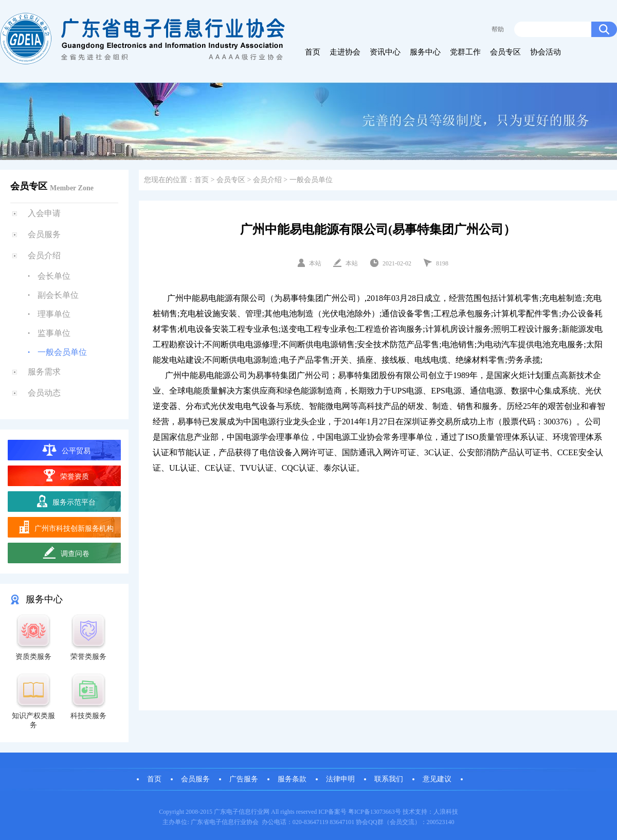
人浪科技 (446, 812)
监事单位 (54, 333)
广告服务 (244, 779)
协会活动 (546, 52)
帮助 (498, 29)
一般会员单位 (62, 352)
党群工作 (465, 52)
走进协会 (345, 52)
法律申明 (340, 779)
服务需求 (44, 372)
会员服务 (44, 234)
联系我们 (389, 779)
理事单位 (54, 314)
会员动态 (44, 393)
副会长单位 (58, 295)
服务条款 (292, 779)
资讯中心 (385, 52)
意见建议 (437, 779)
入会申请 (44, 213)
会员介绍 (44, 255)
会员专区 (505, 52)
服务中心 (425, 52)
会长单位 (54, 276)
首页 (313, 52)
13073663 (383, 812)
